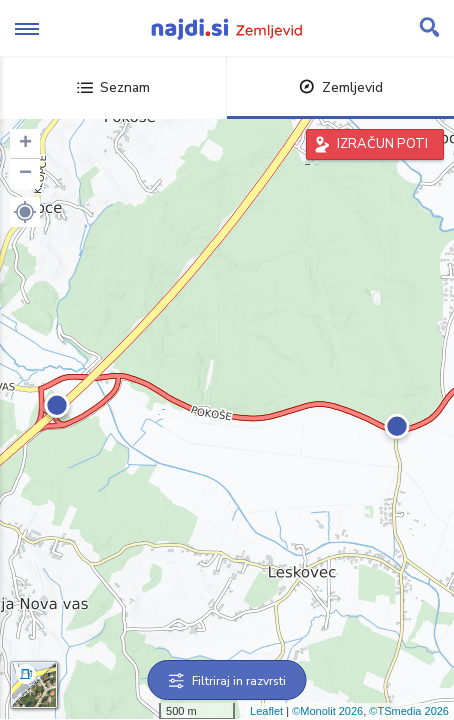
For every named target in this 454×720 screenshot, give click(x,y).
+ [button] (25, 144)
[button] (25, 212)
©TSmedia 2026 (409, 711)
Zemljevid (341, 87)
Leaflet (266, 711)
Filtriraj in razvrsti (227, 681)
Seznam (113, 87)
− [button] (25, 174)
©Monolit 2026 (327, 711)
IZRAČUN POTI (382, 144)
